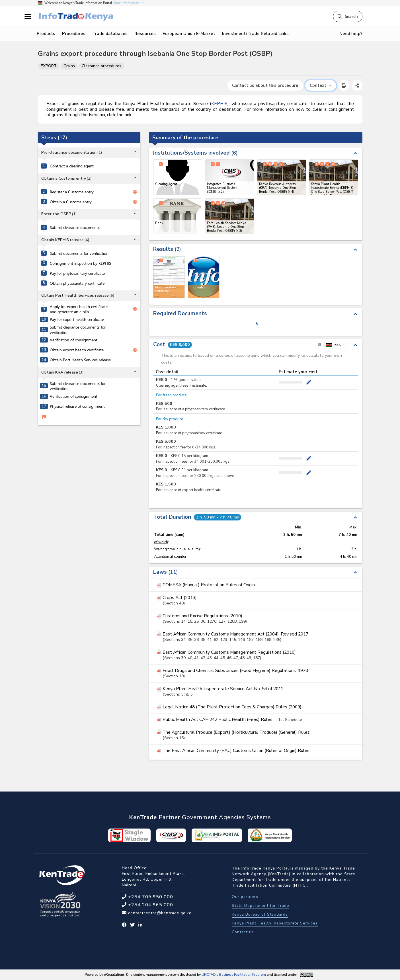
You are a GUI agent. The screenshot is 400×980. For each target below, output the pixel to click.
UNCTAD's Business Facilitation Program (234, 975)
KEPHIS (219, 104)
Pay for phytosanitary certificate (77, 273)
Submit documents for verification (79, 253)
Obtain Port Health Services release (80, 360)
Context (321, 85)
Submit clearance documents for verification (78, 330)
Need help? (351, 34)
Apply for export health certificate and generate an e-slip (79, 309)
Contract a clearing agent (72, 166)
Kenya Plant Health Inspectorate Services (275, 923)
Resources (145, 34)
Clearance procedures (101, 66)
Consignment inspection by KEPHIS (80, 263)
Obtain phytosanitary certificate (77, 283)
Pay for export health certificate (77, 319)
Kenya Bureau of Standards (260, 914)
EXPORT (49, 66)
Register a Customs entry (72, 192)
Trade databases (110, 34)
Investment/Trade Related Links (255, 34)
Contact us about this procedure (265, 85)
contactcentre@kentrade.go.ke (159, 913)
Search (348, 16)
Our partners (245, 897)
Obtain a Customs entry (71, 202)
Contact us (243, 932)
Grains (69, 66)
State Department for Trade (260, 906)
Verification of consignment (74, 340)
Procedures (74, 34)
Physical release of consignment (77, 406)
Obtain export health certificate (77, 350)
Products (46, 34)
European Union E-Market (189, 34)
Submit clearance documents (75, 227)
